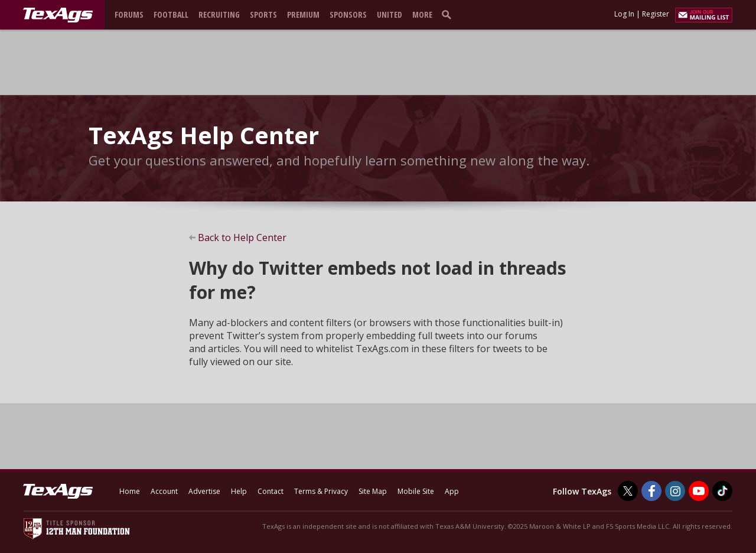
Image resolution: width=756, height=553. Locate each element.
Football (171, 14)
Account (164, 491)
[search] (449, 14)
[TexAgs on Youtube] (699, 491)
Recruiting (219, 14)
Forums (129, 14)
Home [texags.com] (130, 491)
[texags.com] (58, 15)
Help (239, 491)
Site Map (373, 491)
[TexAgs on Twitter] (628, 491)
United (390, 14)
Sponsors (348, 14)
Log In (624, 14)
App (452, 491)
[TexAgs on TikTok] (722, 491)
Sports (263, 14)
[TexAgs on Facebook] (651, 491)
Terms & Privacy (321, 491)
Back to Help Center (242, 238)
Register (656, 14)
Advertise (204, 491)
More (422, 14)
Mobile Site (416, 491)
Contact (271, 491)
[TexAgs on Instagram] (675, 491)
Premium (303, 14)
